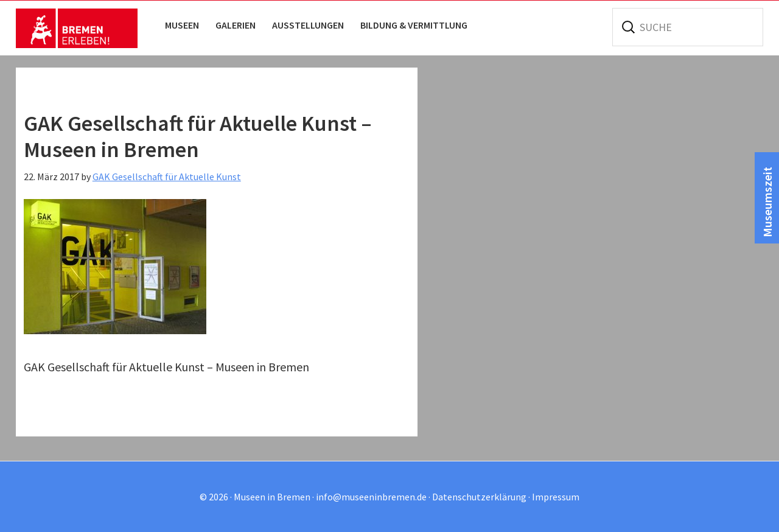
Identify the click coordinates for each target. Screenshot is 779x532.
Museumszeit (767, 202)
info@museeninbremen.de (371, 497)
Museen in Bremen (77, 28)
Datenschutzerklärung (479, 497)
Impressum (556, 497)
